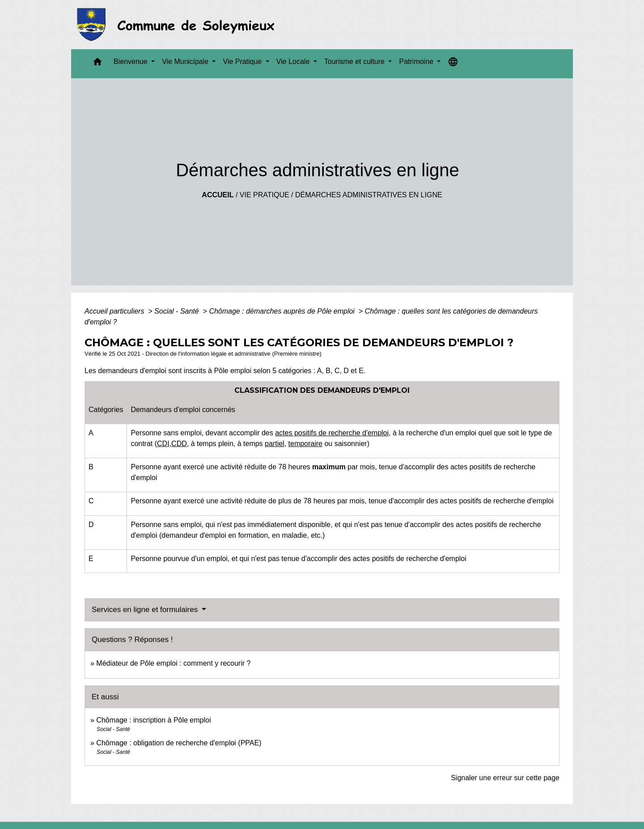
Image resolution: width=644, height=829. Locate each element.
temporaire (305, 444)
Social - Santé (178, 311)
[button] (97, 64)
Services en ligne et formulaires (146, 610)
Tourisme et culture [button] (356, 62)
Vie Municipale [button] (186, 62)
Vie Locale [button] (294, 62)
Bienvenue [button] (131, 62)
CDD (179, 444)
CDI (163, 444)
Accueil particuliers (115, 311)
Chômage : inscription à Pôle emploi (153, 720)
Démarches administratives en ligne (369, 195)
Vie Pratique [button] (243, 62)
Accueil (218, 195)
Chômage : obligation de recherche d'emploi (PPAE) (179, 743)
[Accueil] (178, 25)
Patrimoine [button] (417, 62)
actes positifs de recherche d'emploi (332, 433)
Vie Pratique (265, 195)
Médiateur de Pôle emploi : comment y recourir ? (173, 663)
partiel (275, 444)
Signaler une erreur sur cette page (505, 778)
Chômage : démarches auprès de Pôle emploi (283, 311)
